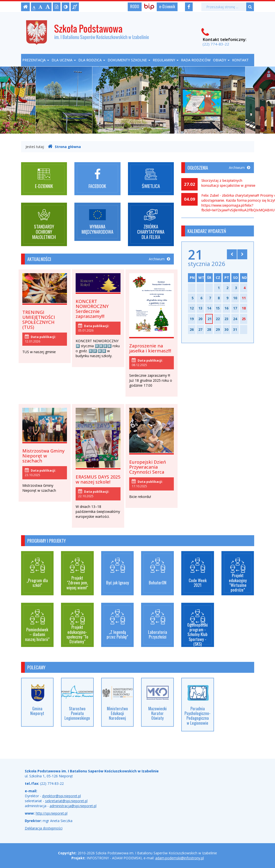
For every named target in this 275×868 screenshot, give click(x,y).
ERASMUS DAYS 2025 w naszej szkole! (98, 479)
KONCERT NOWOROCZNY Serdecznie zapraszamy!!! (92, 309)
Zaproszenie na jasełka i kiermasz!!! (150, 348)
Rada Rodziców (196, 60)
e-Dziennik (167, 6)
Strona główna (64, 147)
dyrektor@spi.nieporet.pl (61, 796)
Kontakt (240, 60)
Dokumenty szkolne (129, 60)
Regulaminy (166, 60)
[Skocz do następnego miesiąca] (242, 254)
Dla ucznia (64, 60)
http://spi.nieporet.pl (52, 813)
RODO (135, 6)
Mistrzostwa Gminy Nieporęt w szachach (43, 456)
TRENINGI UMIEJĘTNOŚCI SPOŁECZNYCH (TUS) (39, 320)
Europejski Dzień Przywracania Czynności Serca (148, 467)
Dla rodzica (92, 60)
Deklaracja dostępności (44, 828)
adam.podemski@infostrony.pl (180, 858)
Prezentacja (36, 60)
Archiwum (159, 259)
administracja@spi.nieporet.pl (73, 806)
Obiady (221, 60)
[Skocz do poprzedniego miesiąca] (232, 254)
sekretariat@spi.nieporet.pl (66, 801)
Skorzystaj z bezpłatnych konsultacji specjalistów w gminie (228, 183)
